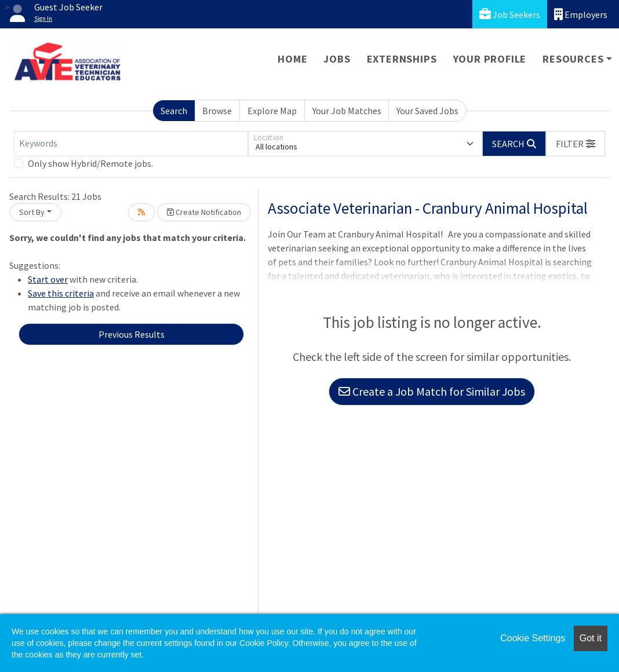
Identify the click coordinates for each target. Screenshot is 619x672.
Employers (581, 14)
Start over (48, 279)
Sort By (32, 212)
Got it (591, 638)
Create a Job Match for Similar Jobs (432, 391)
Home (292, 59)
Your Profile (490, 59)
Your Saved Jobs (427, 111)
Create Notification (204, 212)
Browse (217, 111)
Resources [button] (573, 59)
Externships (402, 59)
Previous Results (132, 334)
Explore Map (272, 111)
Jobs (337, 59)
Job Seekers (510, 14)
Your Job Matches (347, 111)
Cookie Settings (533, 638)
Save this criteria (61, 293)
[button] (576, 144)
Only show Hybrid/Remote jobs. (90, 163)
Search (174, 111)
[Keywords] (131, 144)
